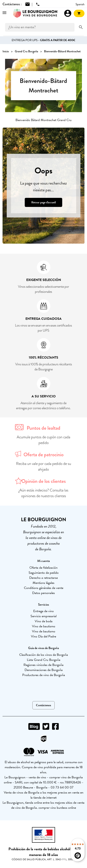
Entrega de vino (43, 611)
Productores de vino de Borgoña (44, 675)
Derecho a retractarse (43, 578)
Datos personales (43, 593)
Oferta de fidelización (43, 568)
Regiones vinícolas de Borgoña (43, 665)
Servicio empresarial (43, 616)
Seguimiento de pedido (44, 573)
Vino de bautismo (44, 626)
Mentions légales (43, 583)
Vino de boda (44, 621)
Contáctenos (43, 705)
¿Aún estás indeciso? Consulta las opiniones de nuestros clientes (43, 493)
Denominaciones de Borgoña (44, 670)
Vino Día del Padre (43, 636)
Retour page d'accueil (43, 202)
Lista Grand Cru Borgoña (44, 660)
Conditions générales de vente (44, 588)
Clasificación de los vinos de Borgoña (44, 655)
